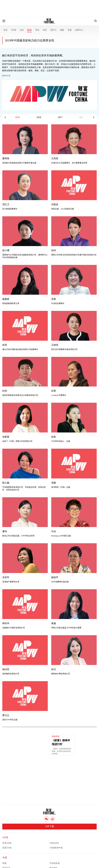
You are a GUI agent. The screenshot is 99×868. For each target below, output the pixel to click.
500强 (14, 30)
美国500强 (7, 848)
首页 (6, 30)
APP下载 (49, 826)
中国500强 (54, 843)
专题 (70, 30)
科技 (45, 30)
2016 (82, 117)
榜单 (29, 30)
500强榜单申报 (56, 848)
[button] (94, 117)
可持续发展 (55, 863)
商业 (37, 30)
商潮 (4, 863)
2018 (39, 117)
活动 (22, 30)
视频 (62, 30)
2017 (60, 117)
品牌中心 (79, 30)
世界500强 (7, 843)
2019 (17, 117)
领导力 (53, 30)
